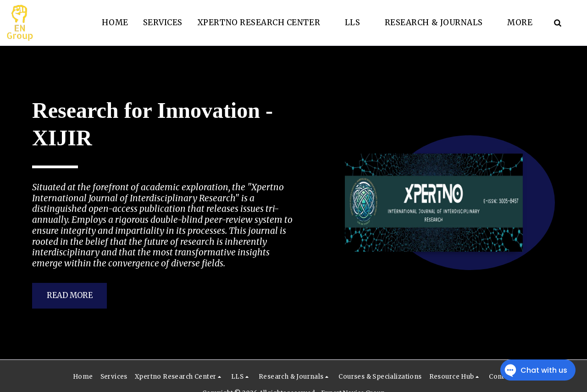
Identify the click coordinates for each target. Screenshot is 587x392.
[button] (264, 23)
